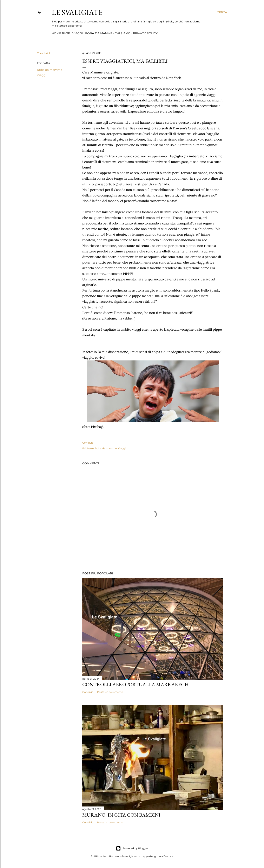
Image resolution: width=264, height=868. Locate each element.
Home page (61, 33)
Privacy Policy (145, 33)
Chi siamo (123, 33)
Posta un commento (110, 692)
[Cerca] (222, 12)
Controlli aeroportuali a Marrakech (135, 684)
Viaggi (78, 33)
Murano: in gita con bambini (121, 815)
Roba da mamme (99, 33)
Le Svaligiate (77, 12)
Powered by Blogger (132, 848)
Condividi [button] (44, 53)
